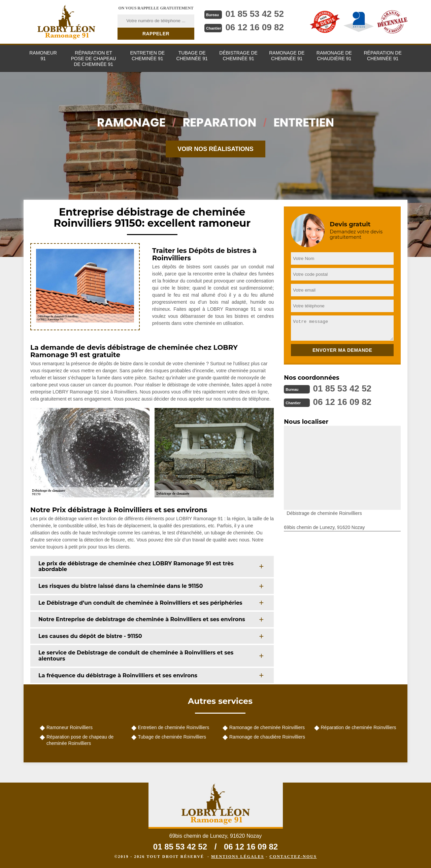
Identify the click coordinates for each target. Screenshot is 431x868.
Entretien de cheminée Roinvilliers (174, 727)
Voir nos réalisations (215, 149)
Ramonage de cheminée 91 (287, 56)
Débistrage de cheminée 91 (238, 56)
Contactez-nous (293, 857)
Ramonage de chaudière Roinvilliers (267, 737)
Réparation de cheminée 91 (383, 56)
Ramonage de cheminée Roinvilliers (267, 727)
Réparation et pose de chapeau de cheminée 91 (94, 59)
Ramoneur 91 (43, 56)
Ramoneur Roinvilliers (70, 727)
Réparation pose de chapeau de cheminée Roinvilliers (80, 740)
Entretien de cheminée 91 (147, 56)
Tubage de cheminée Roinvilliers (172, 737)
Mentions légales (238, 857)
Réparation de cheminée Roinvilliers (359, 727)
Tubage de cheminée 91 (192, 56)
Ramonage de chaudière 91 (334, 56)
